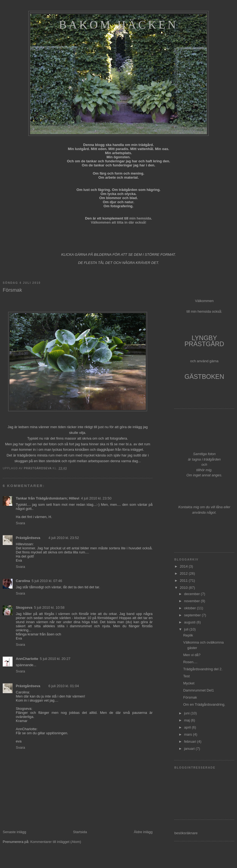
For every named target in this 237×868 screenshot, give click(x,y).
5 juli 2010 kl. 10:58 (49, 607)
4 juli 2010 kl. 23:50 (96, 498)
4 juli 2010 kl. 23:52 (64, 538)
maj (188, 720)
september (193, 615)
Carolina (23, 581)
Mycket (189, 683)
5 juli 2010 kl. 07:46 (47, 581)
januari (190, 749)
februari (191, 741)
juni (187, 713)
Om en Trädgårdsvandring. (204, 704)
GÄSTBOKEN (204, 377)
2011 (184, 581)
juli (187, 629)
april (188, 727)
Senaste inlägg (14, 832)
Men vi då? (192, 655)
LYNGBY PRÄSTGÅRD (204, 341)
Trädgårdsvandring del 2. (203, 669)
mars (189, 734)
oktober (191, 608)
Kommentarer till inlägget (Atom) (56, 842)
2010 (184, 588)
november (192, 601)
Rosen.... (190, 662)
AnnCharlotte (27, 659)
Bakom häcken (118, 25)
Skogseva (24, 607)
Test (186, 676)
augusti (190, 622)
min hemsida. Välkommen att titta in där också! (121, 220)
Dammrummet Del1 (198, 690)
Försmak (190, 697)
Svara (20, 523)
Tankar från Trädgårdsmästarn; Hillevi (48, 498)
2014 (184, 566)
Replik (188, 635)
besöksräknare (186, 833)
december (192, 594)
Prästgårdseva (28, 538)
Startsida (80, 832)
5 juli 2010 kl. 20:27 (55, 659)
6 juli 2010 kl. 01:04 (64, 686)
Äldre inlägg (143, 832)
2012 (184, 573)
